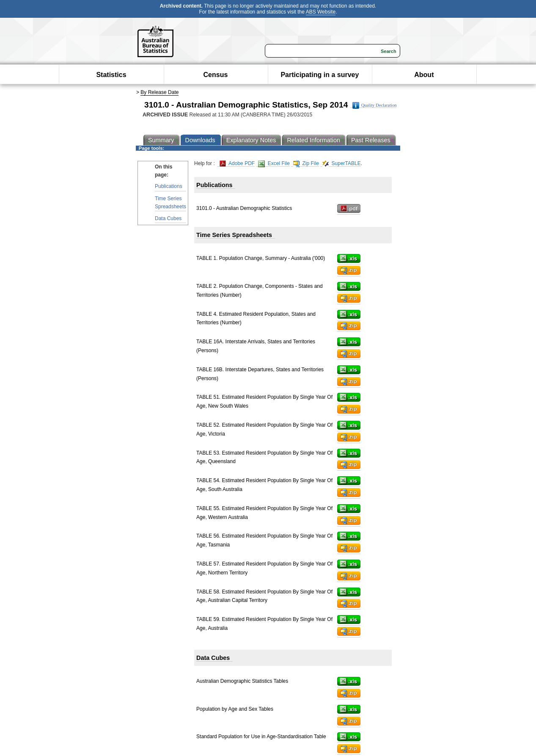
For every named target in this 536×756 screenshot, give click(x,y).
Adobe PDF (237, 164)
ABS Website (321, 12)
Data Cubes (168, 218)
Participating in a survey (320, 75)
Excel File (274, 164)
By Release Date (159, 92)
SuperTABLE (341, 164)
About (424, 75)
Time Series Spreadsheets (170, 203)
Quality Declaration (375, 105)
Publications (169, 186)
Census (216, 75)
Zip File (306, 164)
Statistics (111, 75)
